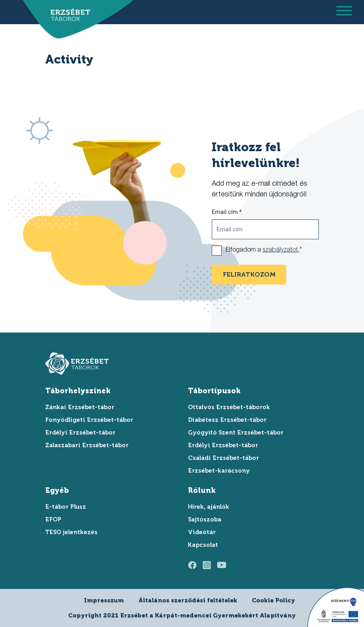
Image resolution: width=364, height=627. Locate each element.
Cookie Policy (273, 600)
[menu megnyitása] (344, 12)
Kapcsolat (203, 545)
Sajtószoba (205, 519)
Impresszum (104, 600)
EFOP (53, 519)
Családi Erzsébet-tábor (223, 458)
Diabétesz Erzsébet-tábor (227, 420)
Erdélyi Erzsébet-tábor (80, 433)
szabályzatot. (281, 250)
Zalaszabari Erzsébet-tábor (87, 445)
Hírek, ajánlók (209, 507)
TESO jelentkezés (71, 532)
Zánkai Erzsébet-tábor (80, 407)
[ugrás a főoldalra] (68, 15)
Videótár (202, 532)
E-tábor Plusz (66, 507)
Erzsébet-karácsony (219, 471)
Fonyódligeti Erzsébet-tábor (89, 420)
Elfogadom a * (264, 250)
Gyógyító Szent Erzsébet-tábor (236, 433)
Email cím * (227, 212)
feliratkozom (249, 274)
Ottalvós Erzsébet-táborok (229, 407)
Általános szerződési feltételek (188, 600)
